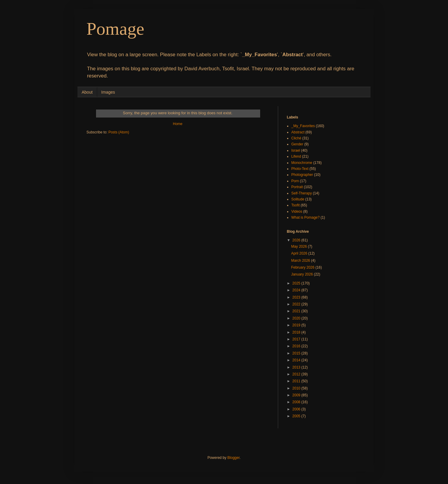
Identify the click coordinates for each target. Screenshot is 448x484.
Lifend (296, 156)
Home (178, 124)
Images (108, 92)
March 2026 (301, 261)
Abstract (298, 132)
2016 (297, 346)
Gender (297, 144)
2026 (297, 240)
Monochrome (302, 163)
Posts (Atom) (119, 132)
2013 (297, 367)
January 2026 (302, 274)
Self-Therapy (302, 193)
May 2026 (299, 246)
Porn (295, 181)
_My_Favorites (303, 126)
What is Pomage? (305, 217)
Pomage (115, 29)
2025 (297, 283)
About (87, 92)
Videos (297, 211)
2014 (297, 360)
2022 (297, 304)
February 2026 (303, 267)
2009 (297, 395)
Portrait (297, 187)
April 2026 (300, 253)
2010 (297, 388)
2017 (297, 339)
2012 (297, 374)
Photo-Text (300, 169)
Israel (296, 150)
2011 (297, 381)
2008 (297, 402)
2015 (297, 353)
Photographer (302, 175)
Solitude (298, 199)
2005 (297, 416)
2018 (297, 332)
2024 (297, 290)
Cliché (296, 138)
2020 (297, 318)
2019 (297, 325)
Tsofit (295, 205)
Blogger (233, 458)
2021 (297, 311)
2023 (297, 297)
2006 (297, 409)
